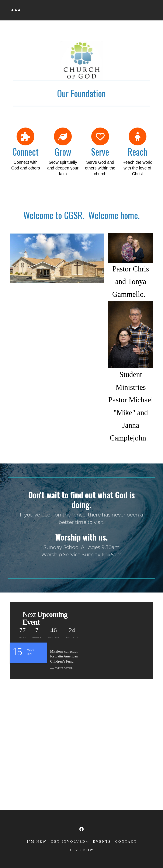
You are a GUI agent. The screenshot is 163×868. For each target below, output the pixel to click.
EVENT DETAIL (64, 668)
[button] (16, 10)
